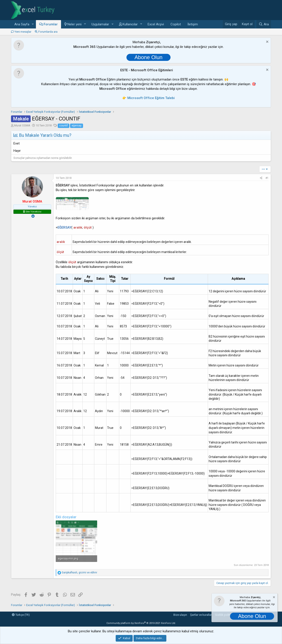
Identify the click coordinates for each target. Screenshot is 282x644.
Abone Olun (149, 57)
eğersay (77, 126)
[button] (33, 24)
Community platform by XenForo (141, 623)
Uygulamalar (100, 24)
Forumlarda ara (48, 32)
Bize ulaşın (180, 615)
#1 (267, 178)
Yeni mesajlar (23, 32)
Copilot (176, 24)
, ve (79, 573)
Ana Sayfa (22, 24)
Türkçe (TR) (21, 615)
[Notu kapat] (267, 42)
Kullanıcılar (130, 24)
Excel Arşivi (156, 24)
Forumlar (51, 24)
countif (64, 126)
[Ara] (264, 24)
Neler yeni (74, 24)
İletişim (193, 24)
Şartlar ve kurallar (201, 615)
